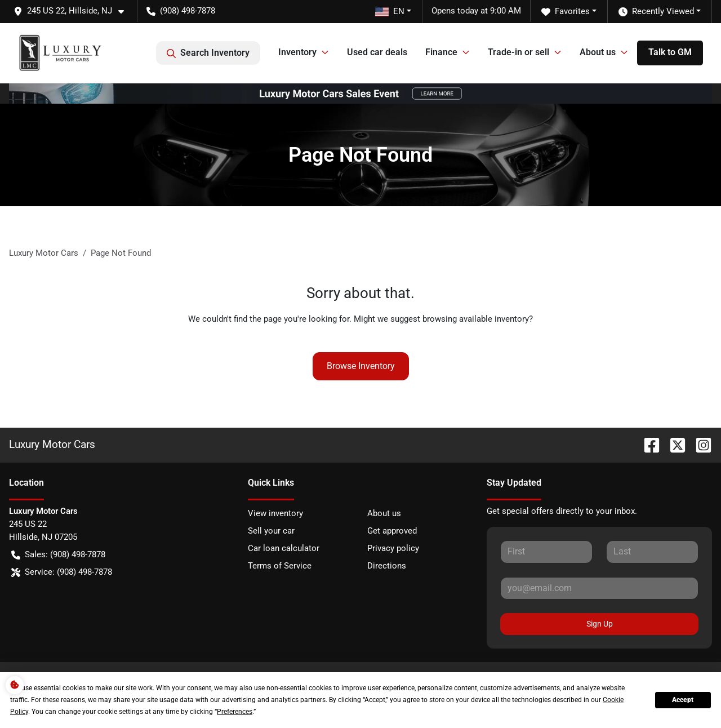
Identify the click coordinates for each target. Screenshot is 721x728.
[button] (73, 11)
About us (384, 513)
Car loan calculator (284, 548)
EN (390, 11)
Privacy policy (393, 548)
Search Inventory (208, 53)
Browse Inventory (361, 366)
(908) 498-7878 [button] (181, 11)
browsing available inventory (476, 319)
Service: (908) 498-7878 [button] (62, 572)
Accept (683, 700)
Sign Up (600, 624)
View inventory (275, 513)
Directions (387, 566)
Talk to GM (670, 52)
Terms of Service (280, 566)
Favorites (566, 12)
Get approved (392, 531)
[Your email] (599, 588)
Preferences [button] (235, 712)
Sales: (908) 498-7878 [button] (58, 555)
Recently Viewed (656, 12)
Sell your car (271, 531)
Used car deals (377, 52)
